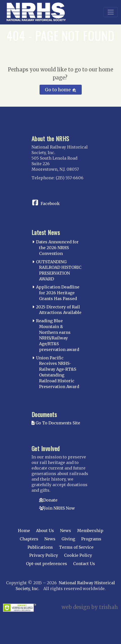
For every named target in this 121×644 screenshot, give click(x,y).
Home (24, 531)
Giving (68, 539)
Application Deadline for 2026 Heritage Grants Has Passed (58, 293)
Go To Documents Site (56, 423)
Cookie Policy (78, 555)
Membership (90, 531)
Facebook (50, 203)
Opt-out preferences (47, 564)
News (66, 531)
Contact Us (84, 564)
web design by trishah (90, 607)
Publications (40, 547)
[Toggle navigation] (111, 12)
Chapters (29, 539)
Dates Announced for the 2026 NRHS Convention (57, 248)
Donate (50, 500)
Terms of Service (76, 547)
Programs (91, 539)
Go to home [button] (61, 90)
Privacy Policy (44, 555)
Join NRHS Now (59, 508)
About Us (45, 531)
